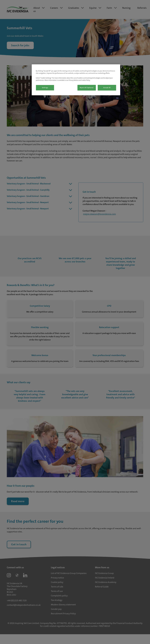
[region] (76, 80)
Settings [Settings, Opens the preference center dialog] (45, 88)
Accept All (107, 88)
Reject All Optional (87, 88)
